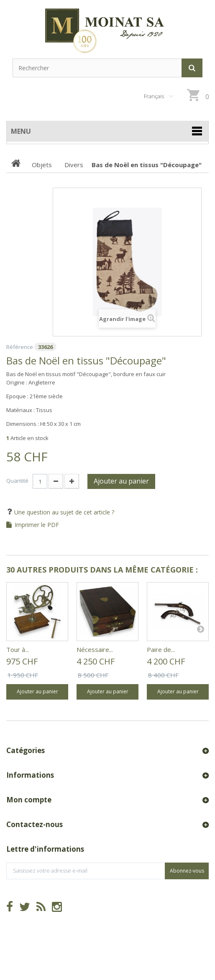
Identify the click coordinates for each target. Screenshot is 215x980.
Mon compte (29, 800)
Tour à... (18, 649)
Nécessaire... (95, 649)
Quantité (17, 481)
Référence (20, 347)
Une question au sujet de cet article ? (63, 512)
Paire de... (161, 649)
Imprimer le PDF (37, 525)
